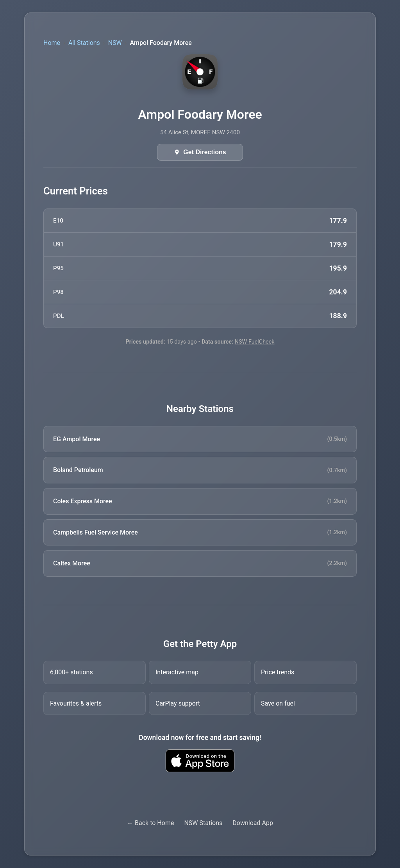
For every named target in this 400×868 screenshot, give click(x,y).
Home (52, 43)
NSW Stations (203, 823)
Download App (253, 823)
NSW (115, 43)
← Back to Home (150, 823)
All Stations (84, 43)
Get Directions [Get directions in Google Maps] (204, 152)
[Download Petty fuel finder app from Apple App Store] (200, 761)
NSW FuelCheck (255, 342)
